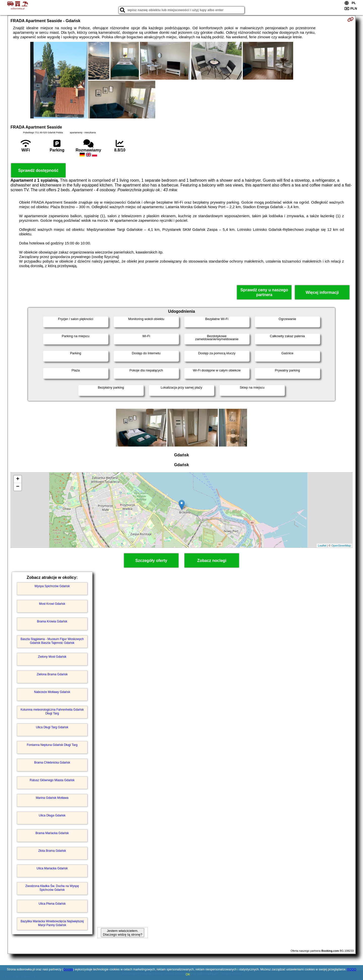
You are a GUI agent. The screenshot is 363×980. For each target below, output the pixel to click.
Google (68, 969)
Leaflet (322, 546)
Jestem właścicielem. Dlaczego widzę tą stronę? (123, 933)
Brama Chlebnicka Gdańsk (52, 763)
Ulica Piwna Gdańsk (52, 904)
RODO (352, 969)
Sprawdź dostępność (38, 170)
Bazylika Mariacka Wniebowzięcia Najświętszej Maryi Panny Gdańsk (52, 923)
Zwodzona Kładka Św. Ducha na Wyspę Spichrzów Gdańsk (52, 888)
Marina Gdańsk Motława (52, 798)
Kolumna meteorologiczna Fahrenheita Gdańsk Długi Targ (52, 711)
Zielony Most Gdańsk (52, 657)
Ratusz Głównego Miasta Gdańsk (52, 780)
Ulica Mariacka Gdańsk (52, 868)
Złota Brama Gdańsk (52, 851)
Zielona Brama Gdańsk (52, 674)
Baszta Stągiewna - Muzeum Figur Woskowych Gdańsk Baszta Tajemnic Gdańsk (52, 641)
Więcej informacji (322, 292)
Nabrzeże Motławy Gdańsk (52, 692)
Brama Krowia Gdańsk (52, 621)
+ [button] (18, 479)
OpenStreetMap (341, 546)
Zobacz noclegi (212, 561)
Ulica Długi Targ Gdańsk (52, 727)
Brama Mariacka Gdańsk (52, 833)
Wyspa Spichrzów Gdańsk (52, 586)
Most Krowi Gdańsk (52, 604)
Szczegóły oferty (151, 561)
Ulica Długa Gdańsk (52, 815)
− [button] (18, 487)
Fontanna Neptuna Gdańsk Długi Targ (52, 745)
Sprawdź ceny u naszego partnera (264, 292)
